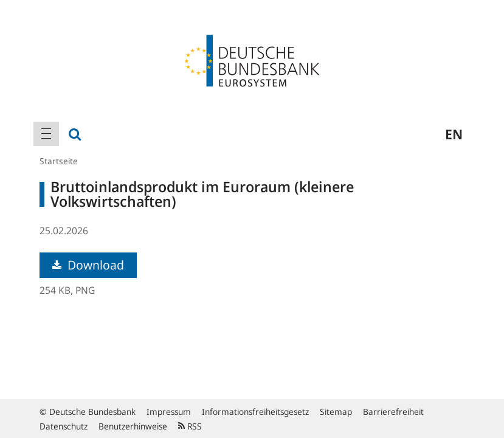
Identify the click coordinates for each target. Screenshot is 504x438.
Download (88, 265)
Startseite (59, 161)
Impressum (169, 412)
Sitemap (336, 412)
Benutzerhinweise (133, 426)
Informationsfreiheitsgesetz (255, 412)
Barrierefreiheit (393, 412)
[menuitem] (46, 134)
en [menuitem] (454, 134)
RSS (190, 426)
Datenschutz (64, 426)
